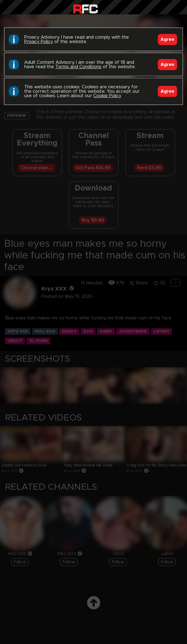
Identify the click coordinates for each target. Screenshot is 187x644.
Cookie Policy (107, 96)
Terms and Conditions (78, 67)
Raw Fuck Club (86, 8)
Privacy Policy (39, 42)
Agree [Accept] (167, 39)
